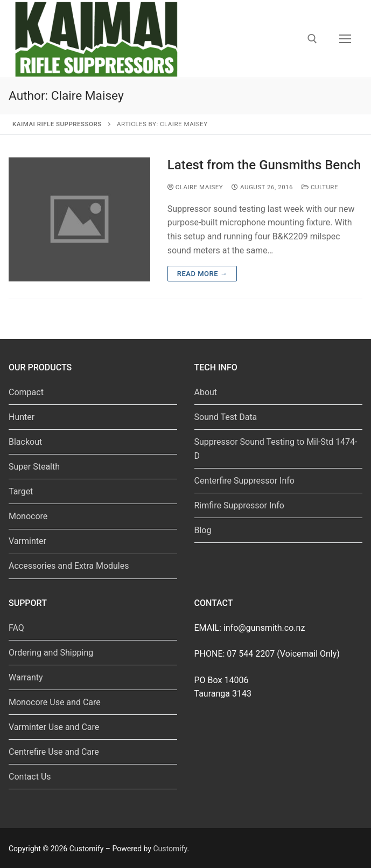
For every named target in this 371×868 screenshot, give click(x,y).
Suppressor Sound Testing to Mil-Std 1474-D (276, 449)
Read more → (202, 274)
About (206, 392)
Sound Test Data (226, 417)
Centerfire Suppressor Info (244, 481)
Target (21, 491)
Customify (170, 849)
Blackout (25, 442)
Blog (203, 530)
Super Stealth (34, 467)
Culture (320, 187)
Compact (26, 392)
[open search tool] (312, 39)
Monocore (28, 516)
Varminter (27, 541)
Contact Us (30, 777)
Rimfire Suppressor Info (239, 505)
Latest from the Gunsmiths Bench (264, 165)
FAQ (16, 628)
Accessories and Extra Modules (69, 566)
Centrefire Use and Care (54, 752)
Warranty (26, 677)
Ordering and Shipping (51, 653)
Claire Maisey (195, 187)
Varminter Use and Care (54, 727)
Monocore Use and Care (55, 702)
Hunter (22, 417)
